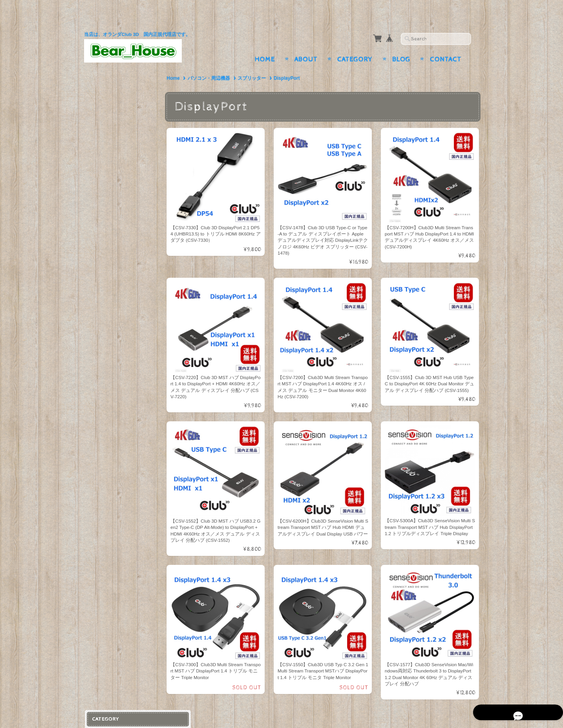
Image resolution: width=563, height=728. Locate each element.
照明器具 (106, 245)
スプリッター (259, 63)
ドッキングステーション (123, 136)
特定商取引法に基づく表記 (124, 428)
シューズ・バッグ (114, 204)
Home (265, 44)
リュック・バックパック (123, 218)
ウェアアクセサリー (118, 164)
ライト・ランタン (116, 190)
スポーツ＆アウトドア (119, 150)
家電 (99, 232)
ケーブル (106, 111)
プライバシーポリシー (119, 413)
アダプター (108, 98)
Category (355, 44)
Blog (401, 44)
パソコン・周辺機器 (216, 63)
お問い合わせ (110, 397)
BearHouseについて (117, 382)
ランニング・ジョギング (123, 177)
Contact (446, 44)
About (306, 44)
